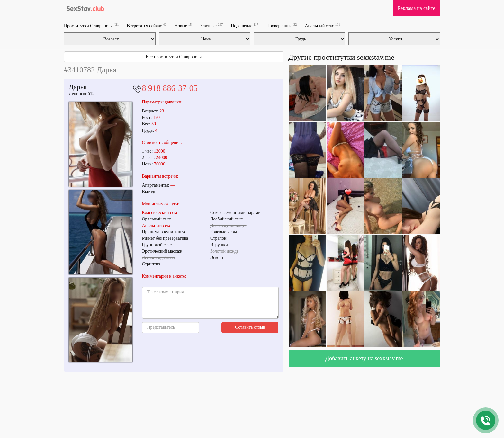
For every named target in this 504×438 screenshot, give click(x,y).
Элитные (211, 26)
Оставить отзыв (250, 327)
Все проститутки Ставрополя (174, 57)
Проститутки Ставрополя (91, 26)
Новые (183, 26)
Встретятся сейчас (146, 26)
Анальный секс (322, 26)
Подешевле (245, 26)
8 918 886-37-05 (170, 88)
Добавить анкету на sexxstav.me (364, 358)
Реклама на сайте (417, 8)
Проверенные (282, 26)
